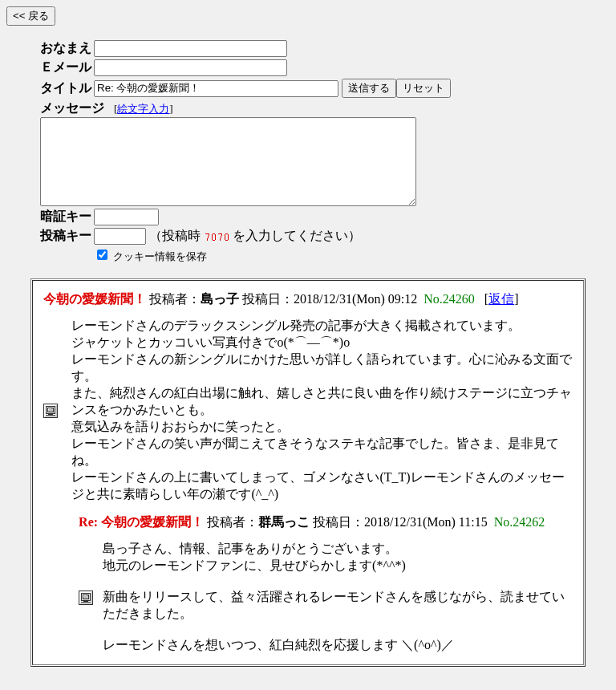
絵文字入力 (143, 109)
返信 (501, 316)
